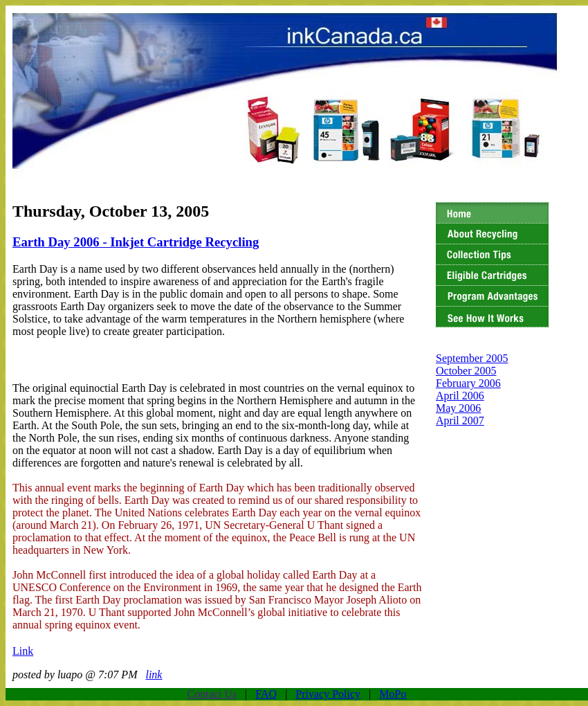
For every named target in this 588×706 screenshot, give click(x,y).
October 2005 (466, 371)
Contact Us (212, 694)
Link (23, 651)
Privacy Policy (328, 694)
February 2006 (468, 383)
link (154, 675)
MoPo (393, 694)
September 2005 (472, 358)
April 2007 (460, 420)
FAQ (266, 694)
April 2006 (460, 396)
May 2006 (458, 408)
